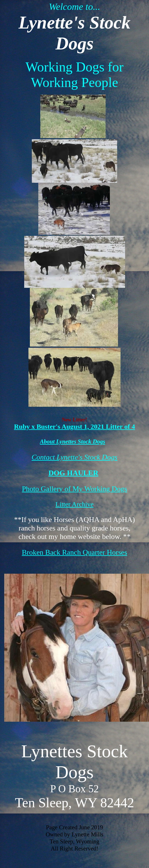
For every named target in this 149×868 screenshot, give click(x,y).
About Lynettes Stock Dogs (73, 441)
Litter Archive (74, 504)
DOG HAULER (73, 473)
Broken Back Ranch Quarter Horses (75, 552)
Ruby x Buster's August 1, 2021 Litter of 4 (75, 427)
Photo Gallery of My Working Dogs (75, 489)
